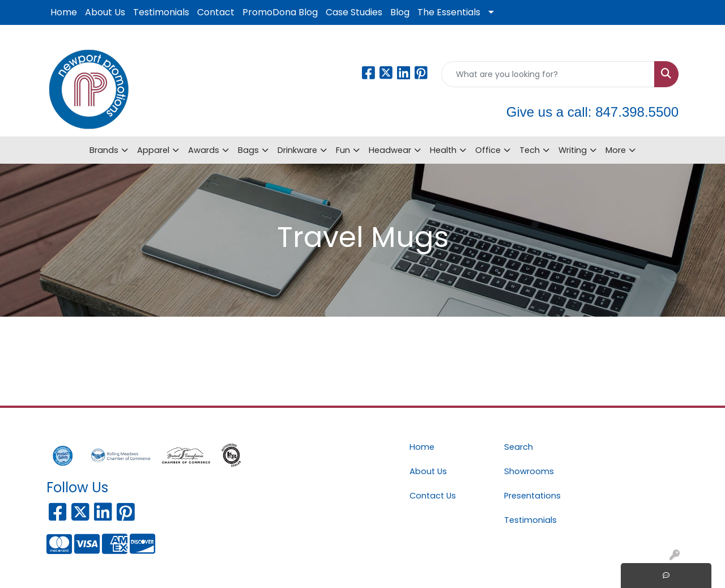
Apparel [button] (153, 150)
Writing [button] (573, 150)
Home (64, 12)
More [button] (616, 150)
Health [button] (443, 150)
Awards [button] (204, 150)
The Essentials (449, 12)
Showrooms (529, 471)
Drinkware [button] (297, 150)
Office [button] (488, 150)
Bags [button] (248, 150)
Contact (216, 12)
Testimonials (161, 12)
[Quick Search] (548, 74)
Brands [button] (104, 150)
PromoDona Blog (280, 12)
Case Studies (354, 12)
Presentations (532, 496)
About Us (105, 12)
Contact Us (433, 496)
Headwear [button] (390, 150)
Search (519, 447)
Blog (400, 12)
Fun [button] (343, 150)
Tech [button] (530, 150)
